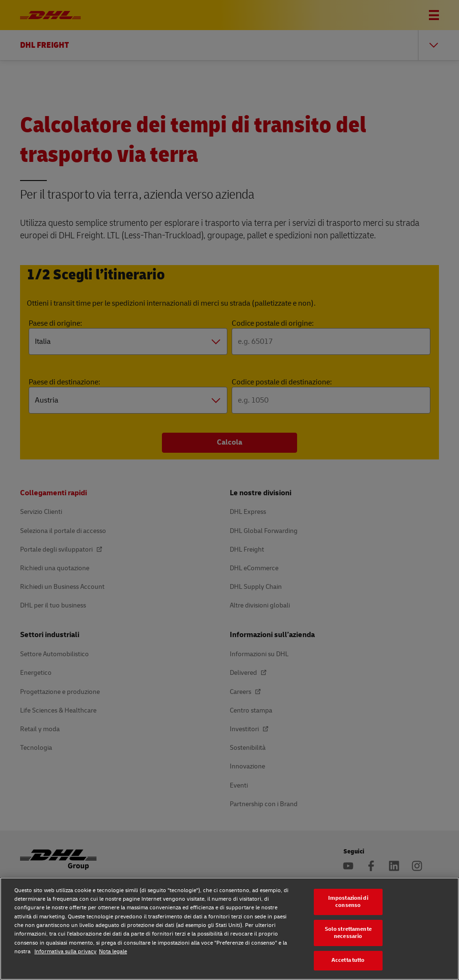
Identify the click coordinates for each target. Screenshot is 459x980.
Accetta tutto (348, 960)
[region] (229, 929)
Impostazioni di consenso (348, 902)
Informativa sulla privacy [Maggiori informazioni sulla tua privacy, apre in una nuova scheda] (65, 952)
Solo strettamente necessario (348, 933)
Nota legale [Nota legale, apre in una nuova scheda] (113, 952)
